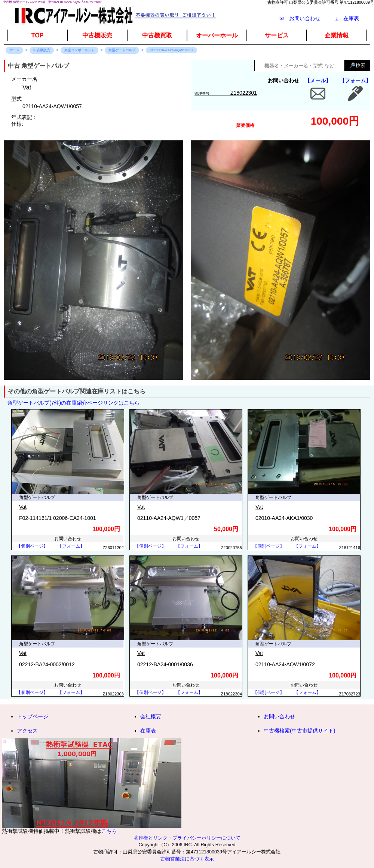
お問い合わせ (279, 716)
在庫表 (347, 18)
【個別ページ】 (32, 546)
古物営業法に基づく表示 (187, 859)
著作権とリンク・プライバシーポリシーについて (187, 838)
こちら (109, 831)
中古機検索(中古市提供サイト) (299, 731)
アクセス (27, 731)
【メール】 (318, 80)
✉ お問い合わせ (300, 18)
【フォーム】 (355, 80)
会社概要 (151, 716)
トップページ (33, 716)
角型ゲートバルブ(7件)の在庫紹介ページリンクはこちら (73, 403)
